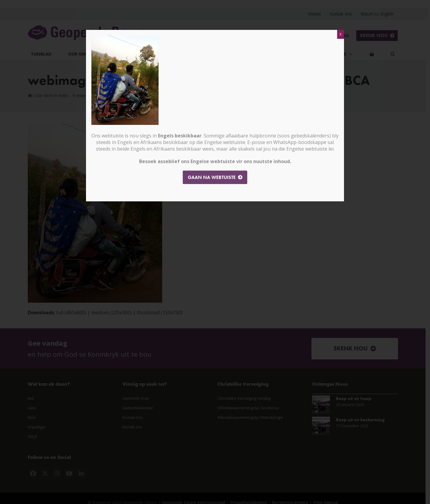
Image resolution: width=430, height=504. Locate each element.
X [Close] (341, 34)
